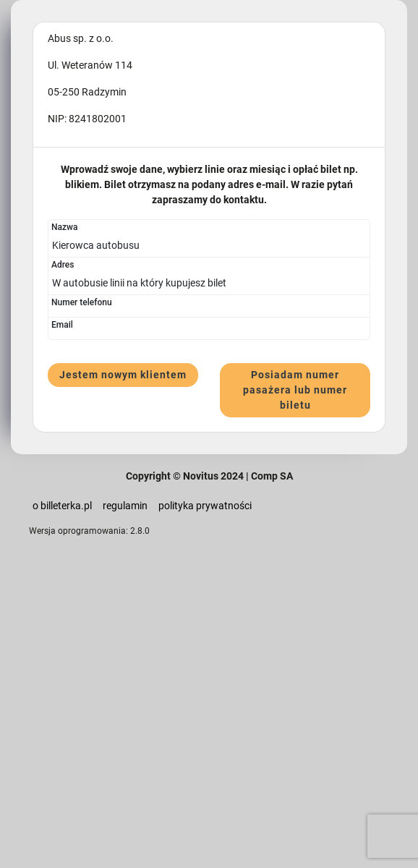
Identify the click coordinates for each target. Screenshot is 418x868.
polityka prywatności (205, 506)
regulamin (125, 506)
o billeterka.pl (62, 506)
